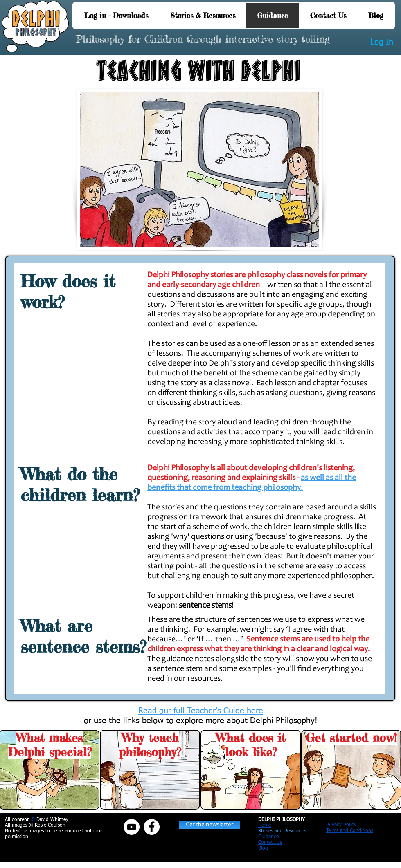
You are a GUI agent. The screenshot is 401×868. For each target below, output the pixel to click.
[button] (209, 825)
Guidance (268, 837)
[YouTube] (132, 827)
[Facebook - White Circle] (152, 827)
